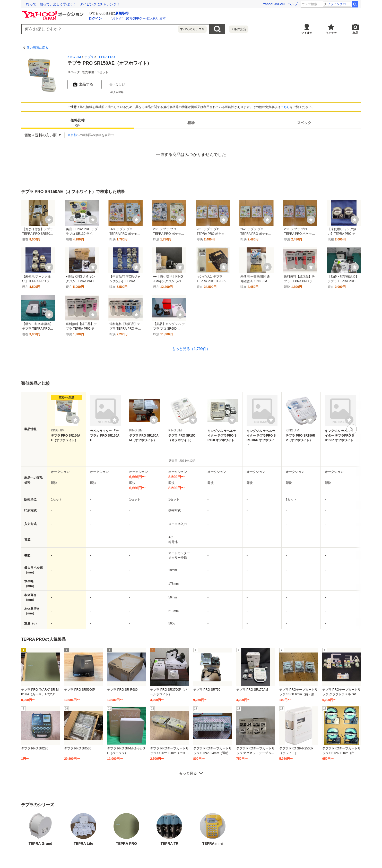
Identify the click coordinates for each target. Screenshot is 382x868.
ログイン (95, 18)
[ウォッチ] (49, 220)
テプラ (89, 57)
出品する (83, 85)
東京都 (72, 135)
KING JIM (74, 57)
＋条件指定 (239, 29)
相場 (191, 123)
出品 (355, 33)
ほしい (117, 85)
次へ (352, 429)
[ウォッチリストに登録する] (75, 420)
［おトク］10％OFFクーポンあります (137, 18)
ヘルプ (293, 4)
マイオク (307, 33)
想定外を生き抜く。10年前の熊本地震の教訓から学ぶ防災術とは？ (77, 4)
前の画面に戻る (37, 48)
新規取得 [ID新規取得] (122, 13)
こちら (285, 107)
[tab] (78, 123)
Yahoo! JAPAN (274, 4)
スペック (304, 123)
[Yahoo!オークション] (54, 13)
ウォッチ (331, 33)
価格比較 (78, 123)
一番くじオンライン (337, 4)
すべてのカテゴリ (192, 29)
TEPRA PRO (106, 57)
